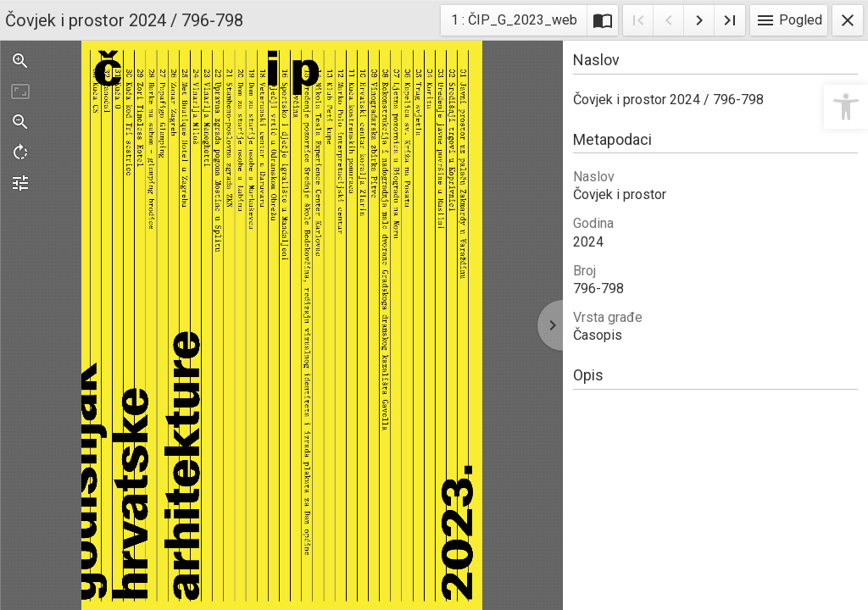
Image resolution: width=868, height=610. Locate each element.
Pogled (789, 20)
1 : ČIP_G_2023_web (514, 22)
